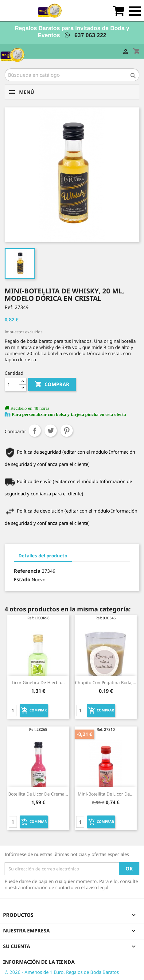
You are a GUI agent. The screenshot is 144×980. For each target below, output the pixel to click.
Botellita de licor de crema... (38, 794)
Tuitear (51, 431)
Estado (22, 579)
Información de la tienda (39, 962)
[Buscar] (72, 75)
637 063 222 (86, 35)
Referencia (27, 571)
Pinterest (67, 431)
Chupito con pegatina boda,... (106, 682)
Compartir (35, 431)
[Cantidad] (12, 385)
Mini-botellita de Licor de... (106, 794)
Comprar (52, 385)
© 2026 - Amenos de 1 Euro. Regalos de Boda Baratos (62, 972)
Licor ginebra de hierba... (38, 682)
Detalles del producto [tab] (43, 556)
